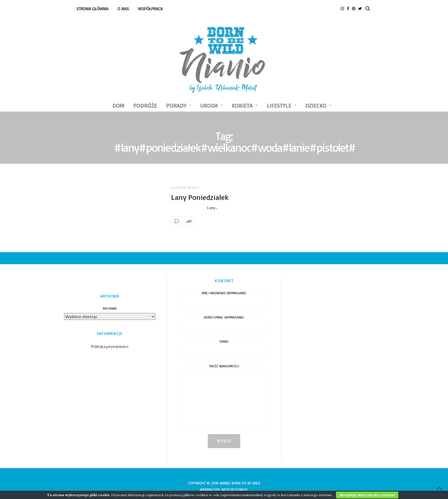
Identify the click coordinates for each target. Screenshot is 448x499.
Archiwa (110, 308)
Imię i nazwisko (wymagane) (224, 297)
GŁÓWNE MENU (184, 188)
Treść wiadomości (224, 398)
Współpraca (150, 9)
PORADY (176, 106)
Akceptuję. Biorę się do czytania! (367, 495)
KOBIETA (242, 106)
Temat (224, 346)
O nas (123, 9)
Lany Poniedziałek (200, 197)
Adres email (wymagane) (224, 321)
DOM (118, 106)
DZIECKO (316, 106)
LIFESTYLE (279, 106)
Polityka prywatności (110, 347)
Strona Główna (92, 9)
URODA (209, 106)
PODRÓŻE (145, 106)
